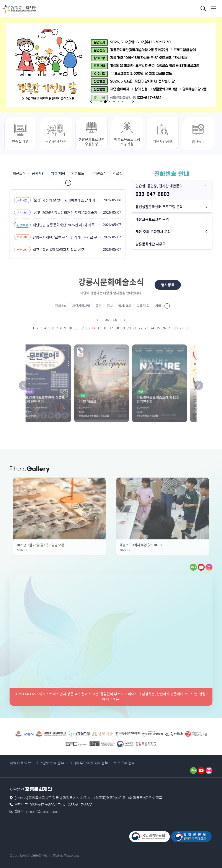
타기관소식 (99, 173)
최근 (19, 173)
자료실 (118, 173)
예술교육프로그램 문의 (152, 219)
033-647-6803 (153, 194)
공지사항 (38, 173)
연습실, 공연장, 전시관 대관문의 (159, 186)
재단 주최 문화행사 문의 (153, 231)
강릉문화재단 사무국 (151, 244)
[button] (91, 102)
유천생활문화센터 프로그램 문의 (159, 207)
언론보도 (78, 173)
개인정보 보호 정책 (50, 763)
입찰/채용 (58, 173)
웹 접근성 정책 (124, 763)
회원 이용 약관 (20, 763)
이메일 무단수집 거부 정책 (89, 763)
